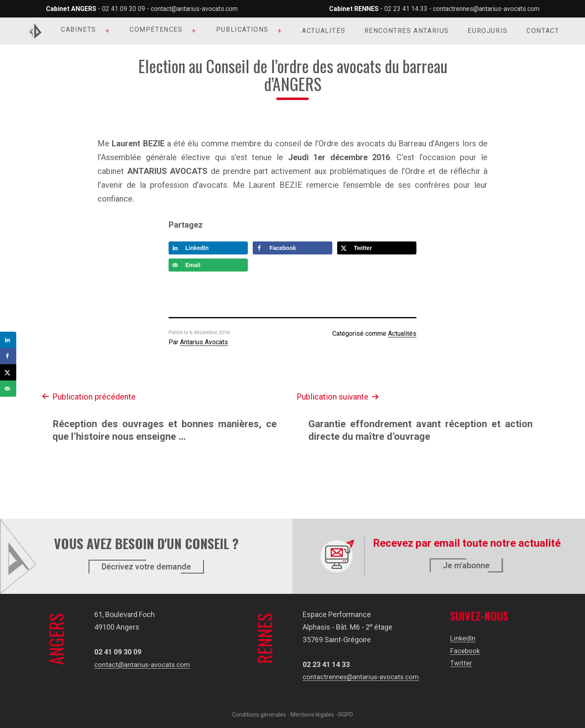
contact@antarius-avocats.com (194, 9)
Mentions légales (312, 715)
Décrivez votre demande (146, 567)
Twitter (464, 663)
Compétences (156, 29)
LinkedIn (466, 638)
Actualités (324, 31)
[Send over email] (208, 265)
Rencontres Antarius (407, 31)
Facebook (468, 651)
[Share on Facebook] (292, 248)
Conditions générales (259, 715)
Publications (242, 29)
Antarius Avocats (204, 342)
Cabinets (79, 29)
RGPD (346, 715)
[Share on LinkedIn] (208, 248)
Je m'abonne (466, 565)
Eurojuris (487, 31)
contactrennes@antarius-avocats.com (486, 9)
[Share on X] (377, 248)
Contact (543, 31)
